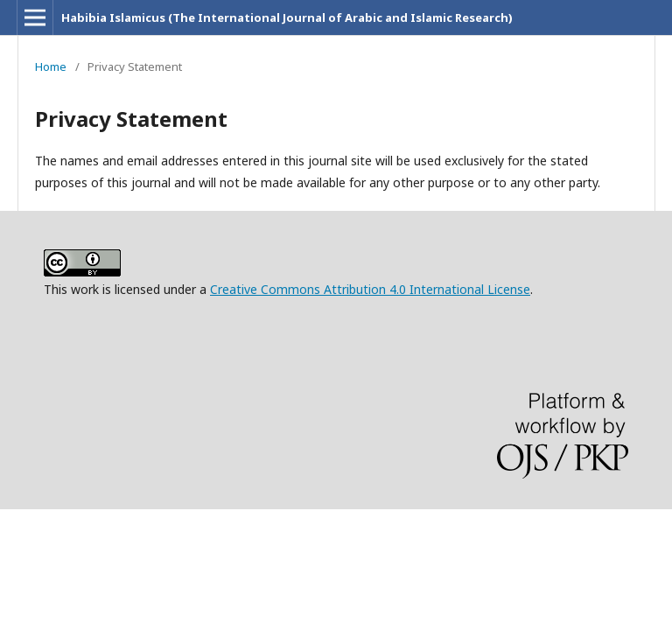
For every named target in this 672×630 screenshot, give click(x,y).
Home (51, 66)
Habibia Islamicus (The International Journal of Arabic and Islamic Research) (287, 17)
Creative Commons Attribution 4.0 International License (370, 289)
